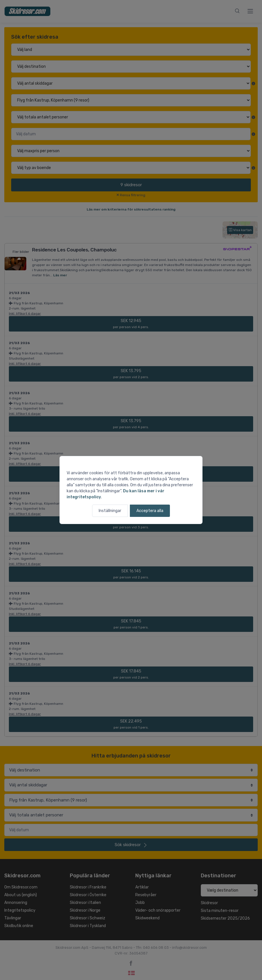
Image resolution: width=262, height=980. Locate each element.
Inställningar (110, 511)
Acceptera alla (150, 511)
